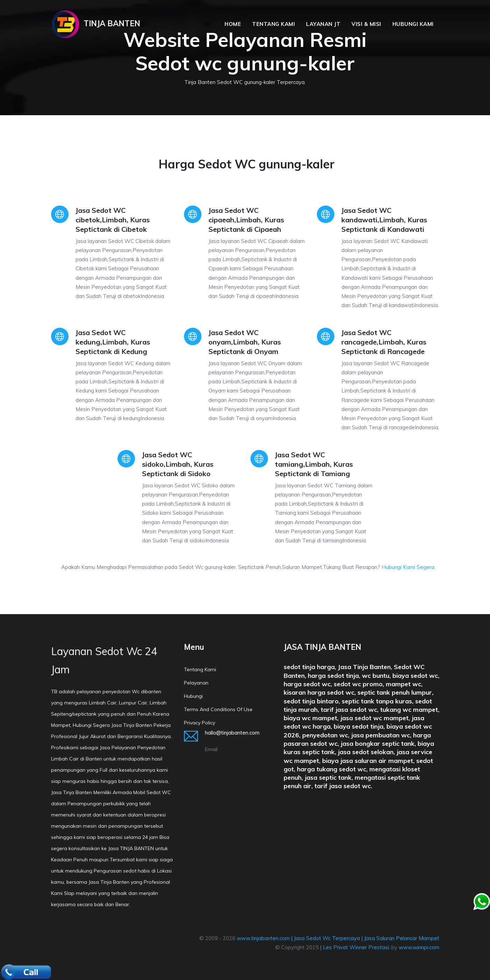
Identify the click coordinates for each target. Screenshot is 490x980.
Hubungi (193, 696)
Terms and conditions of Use (218, 709)
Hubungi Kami (413, 24)
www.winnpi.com (419, 947)
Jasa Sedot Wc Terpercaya (327, 938)
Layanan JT (323, 24)
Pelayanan (196, 683)
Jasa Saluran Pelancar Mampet (402, 938)
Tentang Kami (274, 24)
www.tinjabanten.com (263, 938)
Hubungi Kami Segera (408, 567)
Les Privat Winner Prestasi (356, 947)
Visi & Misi (366, 24)
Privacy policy (200, 723)
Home (233, 24)
